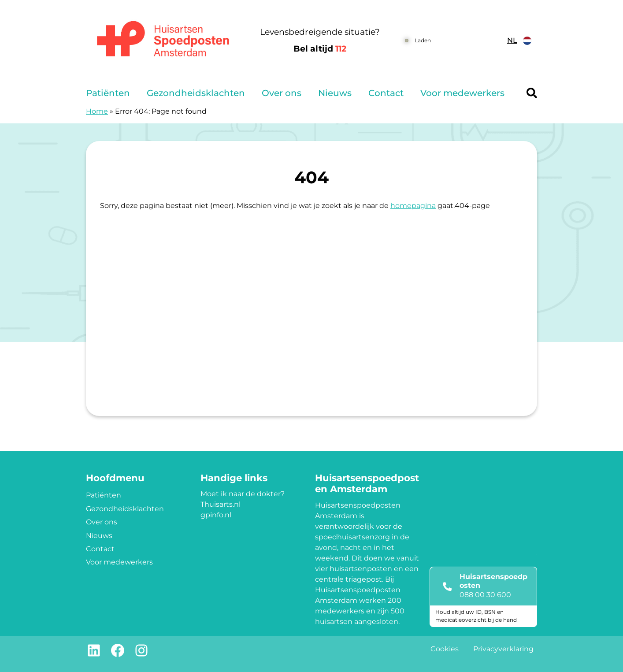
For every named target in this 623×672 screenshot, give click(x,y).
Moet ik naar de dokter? (243, 494)
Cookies (445, 649)
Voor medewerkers (462, 93)
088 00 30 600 (485, 595)
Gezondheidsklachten (196, 93)
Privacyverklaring (503, 649)
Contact (386, 93)
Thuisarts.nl (221, 504)
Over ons (282, 93)
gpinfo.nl (216, 515)
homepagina (413, 206)
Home (97, 111)
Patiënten (108, 93)
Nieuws (335, 93)
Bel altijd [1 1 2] (320, 49)
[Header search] (532, 93)
